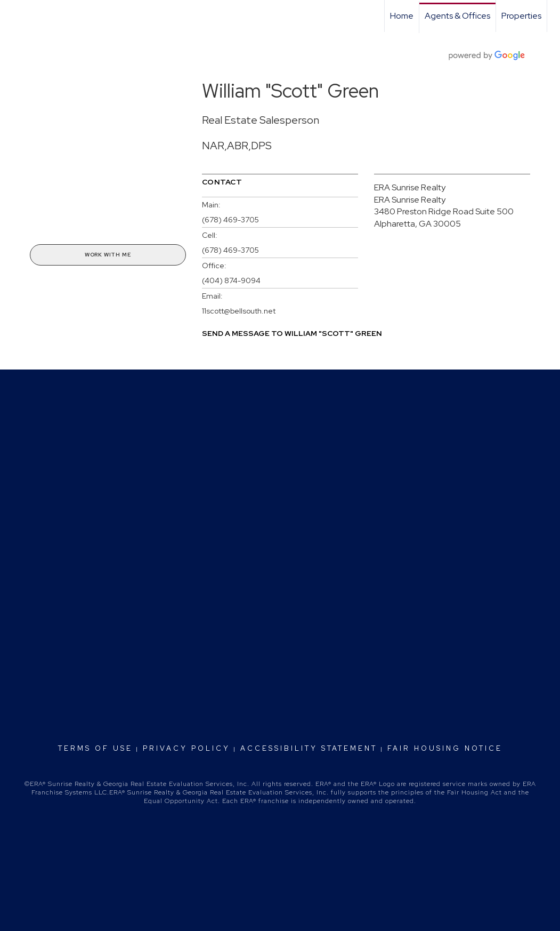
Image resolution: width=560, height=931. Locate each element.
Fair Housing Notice (445, 748)
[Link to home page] (14, 16)
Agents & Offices (457, 16)
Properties (521, 16)
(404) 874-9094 (231, 280)
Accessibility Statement (309, 748)
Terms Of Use (95, 748)
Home (402, 16)
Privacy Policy (186, 748)
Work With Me (108, 255)
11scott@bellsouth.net (239, 311)
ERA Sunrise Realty (410, 187)
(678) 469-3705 (230, 220)
